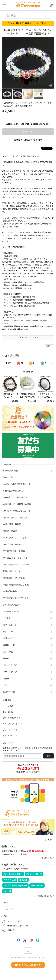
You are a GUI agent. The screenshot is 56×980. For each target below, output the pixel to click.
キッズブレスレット (12, 544)
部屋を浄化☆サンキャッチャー (17, 571)
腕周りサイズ (9, 692)
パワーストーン (10, 625)
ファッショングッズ (12, 612)
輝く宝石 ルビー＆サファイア (16, 558)
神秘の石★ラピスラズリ (14, 491)
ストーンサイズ (10, 665)
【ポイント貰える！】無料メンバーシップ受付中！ (28, 23)
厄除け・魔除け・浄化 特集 (15, 518)
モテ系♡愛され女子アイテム (16, 598)
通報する (49, 346)
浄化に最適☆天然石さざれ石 (16, 585)
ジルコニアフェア (11, 605)
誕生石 (6, 659)
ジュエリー (8, 632)
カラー (6, 685)
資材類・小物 (9, 645)
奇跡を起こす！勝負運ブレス (16, 498)
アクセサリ (8, 618)
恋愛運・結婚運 (10, 531)
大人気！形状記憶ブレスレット (17, 484)
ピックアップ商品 (11, 471)
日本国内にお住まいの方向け (28, 140)
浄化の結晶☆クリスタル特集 (16, 565)
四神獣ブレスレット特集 (14, 551)
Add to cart (28, 131)
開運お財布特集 (10, 591)
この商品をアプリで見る (28, 338)
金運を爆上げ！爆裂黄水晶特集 (17, 504)
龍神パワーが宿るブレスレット (17, 511)
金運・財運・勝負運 (12, 524)
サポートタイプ (10, 672)
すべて (8, 363)
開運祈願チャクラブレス (14, 578)
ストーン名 (8, 652)
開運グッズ (8, 638)
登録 (49, 756)
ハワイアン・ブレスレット (15, 538)
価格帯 (6, 679)
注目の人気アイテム (12, 477)
